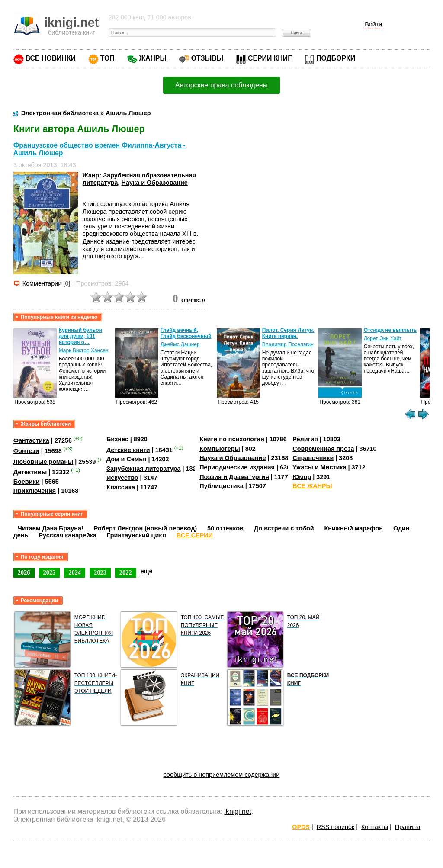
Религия (305, 439)
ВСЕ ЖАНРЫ (312, 486)
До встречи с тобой (284, 528)
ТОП (108, 58)
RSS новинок (335, 827)
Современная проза (323, 449)
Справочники (313, 458)
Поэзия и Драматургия (234, 477)
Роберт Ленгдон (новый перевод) (145, 528)
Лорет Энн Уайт (383, 338)
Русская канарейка (67, 535)
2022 (126, 572)
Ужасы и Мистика (319, 467)
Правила (408, 827)
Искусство (122, 478)
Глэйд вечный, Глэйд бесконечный (186, 333)
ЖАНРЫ (153, 58)
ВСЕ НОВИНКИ (51, 58)
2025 (50, 572)
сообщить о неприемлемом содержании (222, 775)
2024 (75, 572)
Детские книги (128, 450)
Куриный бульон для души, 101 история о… (80, 336)
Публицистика (221, 486)
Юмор (302, 477)
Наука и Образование (155, 183)
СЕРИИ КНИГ (270, 58)
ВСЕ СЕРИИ (195, 535)
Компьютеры (220, 449)
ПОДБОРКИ (336, 58)
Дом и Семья (127, 459)
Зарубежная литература (143, 469)
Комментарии (42, 283)
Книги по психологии (232, 439)
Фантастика (31, 440)
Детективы (30, 472)
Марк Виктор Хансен (84, 350)
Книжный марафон (354, 528)
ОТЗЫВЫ (207, 58)
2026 (24, 572)
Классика (121, 487)
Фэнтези (26, 451)
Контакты (375, 827)
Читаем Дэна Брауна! (51, 528)
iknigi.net (238, 812)
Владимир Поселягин (288, 344)
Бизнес (117, 439)
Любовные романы (43, 462)
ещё (147, 571)
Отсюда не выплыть (390, 330)
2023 (100, 572)
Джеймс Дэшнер (180, 344)
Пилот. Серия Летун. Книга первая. (288, 333)
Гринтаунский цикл (136, 535)
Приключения (35, 491)
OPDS (301, 827)
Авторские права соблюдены (221, 85)
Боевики (27, 482)
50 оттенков (225, 528)
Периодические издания (237, 467)
